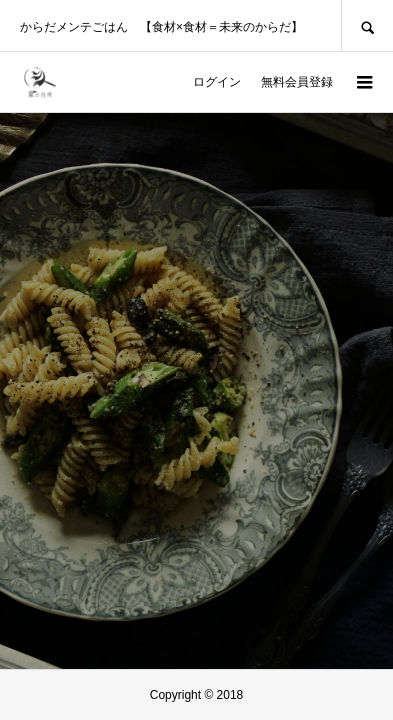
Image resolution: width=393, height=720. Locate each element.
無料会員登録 (297, 82)
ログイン (217, 82)
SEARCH (367, 25)
